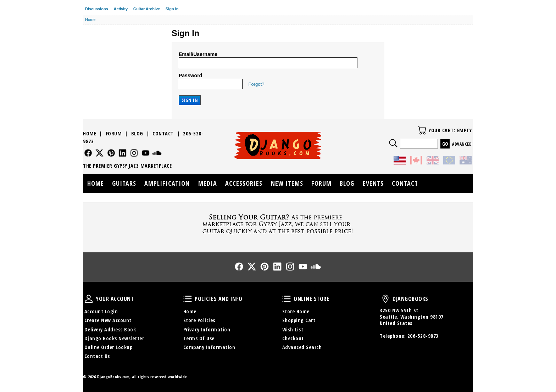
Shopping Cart (299, 320)
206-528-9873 (423, 336)
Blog (137, 133)
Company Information (209, 347)
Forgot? (257, 84)
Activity (121, 9)
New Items (287, 183)
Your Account (89, 299)
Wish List (293, 329)
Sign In (172, 9)
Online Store (287, 299)
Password (190, 75)
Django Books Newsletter (114, 338)
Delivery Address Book (110, 329)
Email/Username (198, 54)
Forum (114, 133)
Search (393, 143)
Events (373, 183)
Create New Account (108, 320)
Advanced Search (302, 347)
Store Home (296, 311)
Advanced (462, 144)
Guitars (124, 183)
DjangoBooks (385, 299)
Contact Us (97, 356)
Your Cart (422, 130)
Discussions (97, 9)
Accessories (244, 183)
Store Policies (199, 320)
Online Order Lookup (109, 347)
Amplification (167, 183)
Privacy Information (207, 329)
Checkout (293, 338)
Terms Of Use (199, 338)
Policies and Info (188, 299)
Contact (163, 133)
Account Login (101, 311)
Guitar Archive (147, 9)
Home (90, 133)
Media (208, 183)
